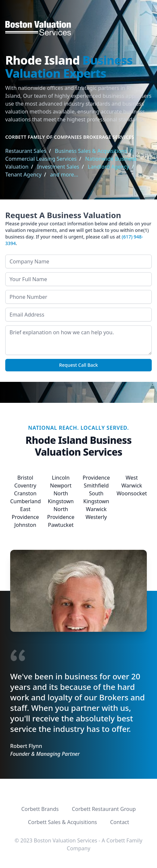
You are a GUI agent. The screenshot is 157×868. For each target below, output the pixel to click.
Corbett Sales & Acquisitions (62, 822)
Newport (61, 486)
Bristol (25, 478)
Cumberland (25, 501)
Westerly (96, 517)
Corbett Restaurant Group (104, 809)
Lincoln (61, 478)
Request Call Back (78, 365)
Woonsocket (132, 493)
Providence (96, 478)
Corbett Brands (40, 809)
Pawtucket (61, 525)
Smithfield (96, 486)
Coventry (25, 486)
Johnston (25, 525)
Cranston (25, 493)
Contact (120, 822)
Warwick (96, 509)
